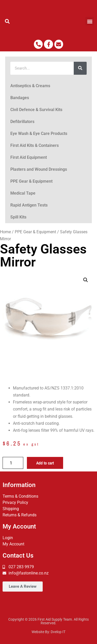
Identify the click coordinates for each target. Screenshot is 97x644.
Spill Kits (18, 217)
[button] (7, 21)
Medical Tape (23, 193)
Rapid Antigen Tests (29, 205)
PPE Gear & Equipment (31, 181)
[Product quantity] (13, 463)
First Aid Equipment (29, 157)
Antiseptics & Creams (30, 86)
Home (5, 232)
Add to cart (45, 463)
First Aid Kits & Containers (35, 145)
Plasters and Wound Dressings (39, 169)
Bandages (20, 98)
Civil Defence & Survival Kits (36, 110)
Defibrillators (22, 122)
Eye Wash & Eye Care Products (39, 133)
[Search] (80, 68)
